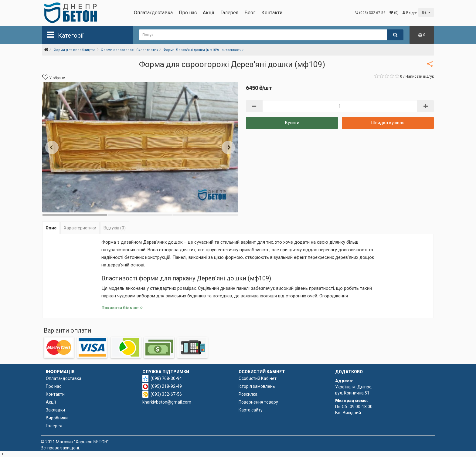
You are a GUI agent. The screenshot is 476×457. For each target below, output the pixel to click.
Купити (292, 123)
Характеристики (80, 228)
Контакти (272, 13)
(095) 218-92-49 (166, 386)
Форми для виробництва (75, 50)
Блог (250, 13)
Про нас (188, 13)
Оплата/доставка (153, 13)
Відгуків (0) (115, 228)
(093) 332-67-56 (166, 394)
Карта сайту (251, 410)
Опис (51, 228)
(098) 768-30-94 (166, 378)
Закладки (55, 410)
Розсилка (248, 394)
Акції (209, 13)
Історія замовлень (257, 386)
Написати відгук (420, 76)
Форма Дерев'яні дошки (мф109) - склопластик (203, 50)
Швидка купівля (388, 123)
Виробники (57, 418)
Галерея (229, 13)
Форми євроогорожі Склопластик (129, 50)
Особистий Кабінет (258, 378)
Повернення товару (258, 402)
